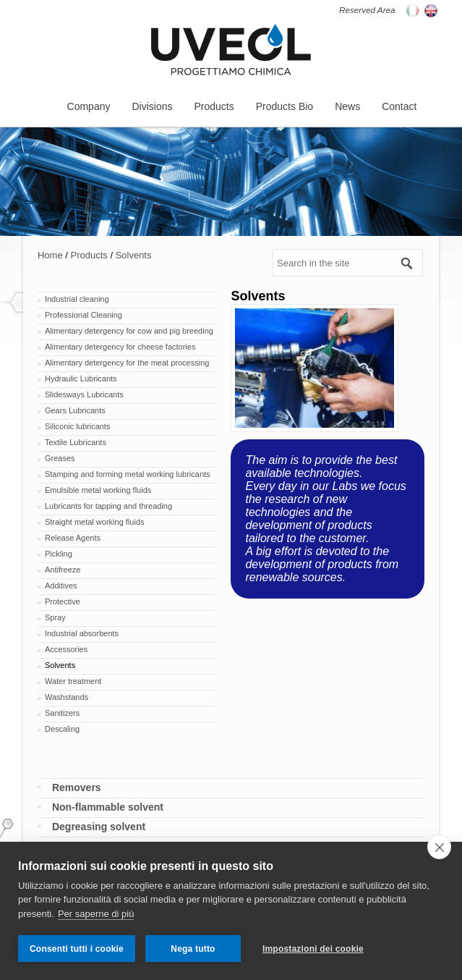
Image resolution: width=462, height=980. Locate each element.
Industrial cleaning (77, 299)
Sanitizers (62, 713)
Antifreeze (63, 570)
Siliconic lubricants (77, 426)
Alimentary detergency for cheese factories (120, 347)
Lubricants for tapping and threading (108, 506)
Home (50, 255)
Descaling (62, 729)
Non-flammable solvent (108, 807)
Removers (77, 787)
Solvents (134, 255)
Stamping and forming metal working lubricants (128, 474)
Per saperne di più (96, 914)
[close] (439, 847)
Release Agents (73, 538)
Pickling (59, 554)
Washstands (67, 697)
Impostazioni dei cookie (313, 949)
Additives (61, 586)
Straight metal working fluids (95, 522)
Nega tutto (193, 949)
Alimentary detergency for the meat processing (127, 363)
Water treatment (73, 681)
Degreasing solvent (99, 827)
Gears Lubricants (75, 410)
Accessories (66, 649)
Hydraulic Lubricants (81, 379)
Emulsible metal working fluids (98, 490)
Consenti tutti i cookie (77, 949)
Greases (60, 458)
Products (89, 255)
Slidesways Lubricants (84, 394)
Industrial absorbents (82, 633)
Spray (55, 617)
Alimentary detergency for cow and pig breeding (129, 331)
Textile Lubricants (76, 442)
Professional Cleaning (84, 315)
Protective (63, 601)
